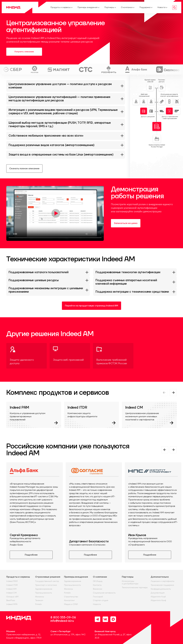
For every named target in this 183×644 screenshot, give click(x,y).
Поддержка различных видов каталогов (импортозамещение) (51, 145)
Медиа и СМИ (71, 604)
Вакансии (98, 589)
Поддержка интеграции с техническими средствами (132, 292)
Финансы (40, 597)
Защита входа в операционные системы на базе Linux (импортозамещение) (61, 155)
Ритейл (38, 604)
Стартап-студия (101, 600)
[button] (156, 113)
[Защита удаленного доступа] (27, 356)
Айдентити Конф (158, 600)
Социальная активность (104, 593)
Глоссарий (98, 597)
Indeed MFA (12, 604)
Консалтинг (69, 600)
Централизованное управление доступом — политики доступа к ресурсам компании (60, 86)
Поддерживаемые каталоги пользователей (39, 272)
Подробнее (31, 555)
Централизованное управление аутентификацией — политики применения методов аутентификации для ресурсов (59, 99)
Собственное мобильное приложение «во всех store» (46, 136)
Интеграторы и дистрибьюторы (130, 582)
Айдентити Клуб (158, 597)
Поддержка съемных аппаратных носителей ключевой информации (126, 282)
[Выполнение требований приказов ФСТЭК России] (113, 356)
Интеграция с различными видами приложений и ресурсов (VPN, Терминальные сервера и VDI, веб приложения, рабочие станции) (63, 112)
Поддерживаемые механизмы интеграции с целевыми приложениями (46, 290)
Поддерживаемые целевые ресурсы (34, 280)
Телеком (39, 600)
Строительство (71, 597)
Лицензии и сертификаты (163, 581)
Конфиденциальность (161, 589)
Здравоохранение (44, 589)
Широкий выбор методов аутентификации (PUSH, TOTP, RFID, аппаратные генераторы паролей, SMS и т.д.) (60, 125)
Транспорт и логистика (46, 585)
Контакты (97, 585)
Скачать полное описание (24, 169)
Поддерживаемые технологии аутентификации (128, 272)
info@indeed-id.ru (62, 621)
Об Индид (98, 581)
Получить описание (24, 52)
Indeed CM (11, 593)
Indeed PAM (12, 581)
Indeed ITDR (12, 585)
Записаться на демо (126, 223)
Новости (97, 604)
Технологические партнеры (135, 588)
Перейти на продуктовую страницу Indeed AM (91, 306)
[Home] (26, 7)
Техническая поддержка (162, 585)
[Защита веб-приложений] (70, 356)
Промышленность (44, 593)
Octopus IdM (12, 597)
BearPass (11, 600)
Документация (158, 593)
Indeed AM (11, 589)
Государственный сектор (47, 581)
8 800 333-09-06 (63, 618)
